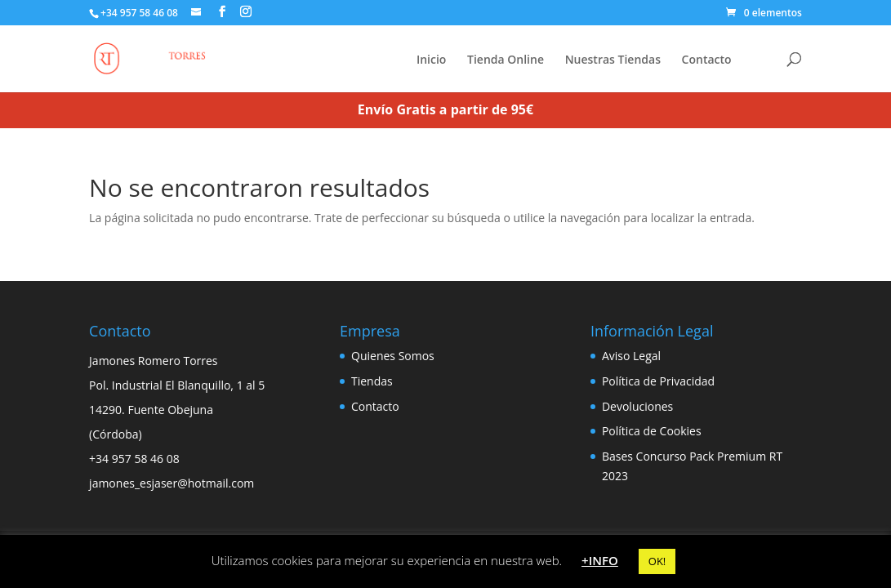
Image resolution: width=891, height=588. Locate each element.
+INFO (600, 560)
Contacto (707, 60)
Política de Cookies (652, 431)
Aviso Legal (631, 356)
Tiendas (372, 381)
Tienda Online (506, 60)
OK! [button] (657, 561)
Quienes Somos (393, 356)
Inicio (431, 60)
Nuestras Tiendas (613, 60)
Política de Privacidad (658, 381)
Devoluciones (637, 406)
